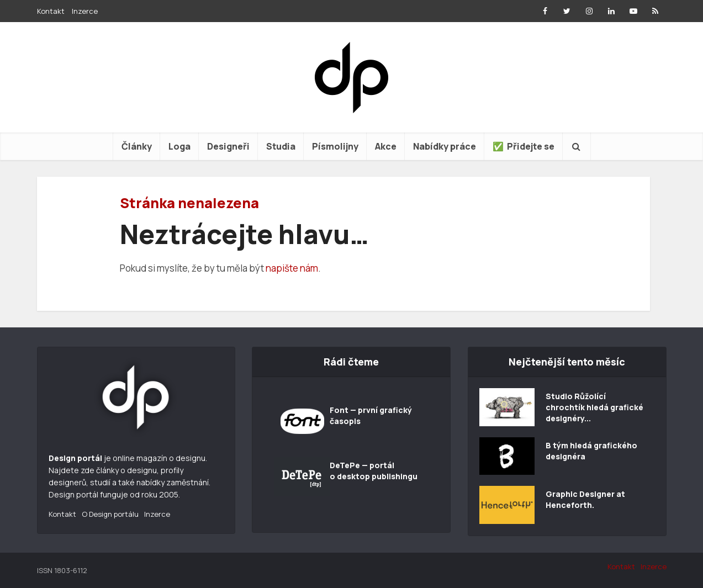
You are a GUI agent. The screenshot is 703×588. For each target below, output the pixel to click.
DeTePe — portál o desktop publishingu (374, 471)
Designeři (228, 146)
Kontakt (51, 11)
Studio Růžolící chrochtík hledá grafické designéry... (594, 407)
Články (137, 146)
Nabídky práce (445, 146)
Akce (386, 146)
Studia (281, 146)
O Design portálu (110, 514)
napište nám (292, 268)
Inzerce (85, 11)
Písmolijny (335, 146)
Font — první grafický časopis (371, 415)
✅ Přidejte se (524, 146)
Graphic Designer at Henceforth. (585, 499)
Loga (179, 146)
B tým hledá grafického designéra (591, 451)
